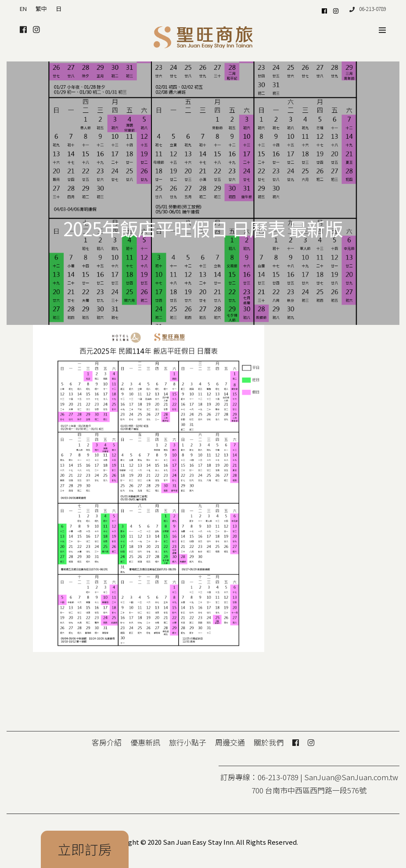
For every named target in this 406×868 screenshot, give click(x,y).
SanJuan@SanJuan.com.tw (351, 777)
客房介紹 (107, 742)
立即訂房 (85, 849)
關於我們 (269, 742)
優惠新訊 (145, 742)
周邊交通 (230, 742)
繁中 (41, 9)
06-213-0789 (368, 9)
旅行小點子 (188, 742)
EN (23, 9)
